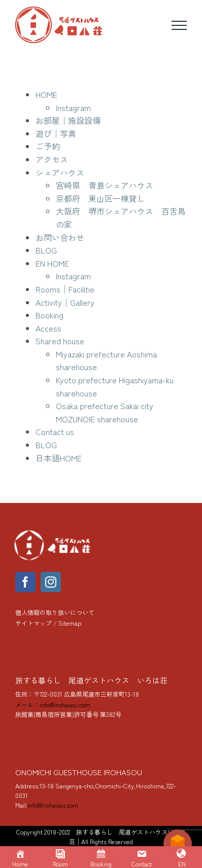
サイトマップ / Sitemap (48, 623)
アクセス (52, 159)
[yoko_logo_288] (53, 532)
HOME (46, 94)
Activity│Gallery (65, 302)
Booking (49, 315)
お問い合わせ (60, 237)
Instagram (73, 107)
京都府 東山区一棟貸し (100, 198)
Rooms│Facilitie (65, 289)
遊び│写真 (56, 133)
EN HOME (52, 263)
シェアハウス (60, 172)
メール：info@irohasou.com (53, 704)
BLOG (46, 250)
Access (48, 328)
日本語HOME (59, 458)
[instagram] (51, 582)
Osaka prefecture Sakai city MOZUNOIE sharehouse (105, 412)
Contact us (55, 431)
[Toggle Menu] (179, 25)
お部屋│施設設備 (68, 120)
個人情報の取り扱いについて (55, 612)
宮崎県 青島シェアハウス (105, 185)
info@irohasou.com (53, 805)
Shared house (60, 341)
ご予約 (48, 146)
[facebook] (25, 582)
